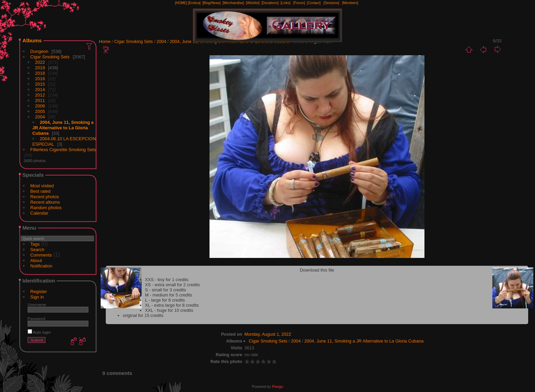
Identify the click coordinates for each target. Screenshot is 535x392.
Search (37, 250)
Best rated (40, 191)
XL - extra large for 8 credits (172, 305)
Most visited (42, 186)
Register (39, 292)
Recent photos (45, 197)
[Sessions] (331, 3)
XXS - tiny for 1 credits (167, 280)
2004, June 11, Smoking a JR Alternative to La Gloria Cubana (63, 128)
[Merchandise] (233, 3)
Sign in (37, 297)
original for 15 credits (143, 315)
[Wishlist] (253, 3)
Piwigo (277, 387)
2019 (40, 68)
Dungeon (39, 51)
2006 (40, 106)
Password (37, 318)
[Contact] (314, 3)
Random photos (46, 208)
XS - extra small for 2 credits (172, 285)
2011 (40, 100)
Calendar (39, 213)
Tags (35, 244)
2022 (40, 62)
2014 (40, 90)
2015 (40, 84)
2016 (40, 79)
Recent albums (45, 202)
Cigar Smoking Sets (50, 57)
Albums (32, 40)
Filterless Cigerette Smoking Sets (63, 150)
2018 (40, 73)
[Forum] (299, 3)
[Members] (350, 3)
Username (37, 304)
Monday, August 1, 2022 (268, 334)
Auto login (39, 332)
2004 (40, 117)
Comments (41, 255)
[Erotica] (194, 3)
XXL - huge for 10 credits (169, 310)
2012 (40, 95)
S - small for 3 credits (165, 290)
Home (105, 41)
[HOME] (181, 3)
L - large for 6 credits (165, 300)
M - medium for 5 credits (169, 295)
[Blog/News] (211, 3)
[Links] (285, 3)
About (36, 260)
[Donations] (270, 3)
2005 (40, 111)
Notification (41, 266)
